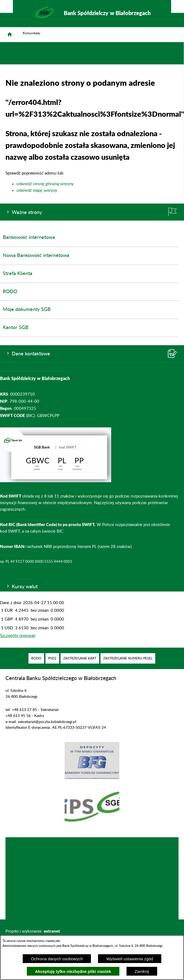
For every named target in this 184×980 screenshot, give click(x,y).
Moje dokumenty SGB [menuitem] (27, 310)
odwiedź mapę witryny (37, 191)
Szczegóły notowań (18, 636)
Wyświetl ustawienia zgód (130, 959)
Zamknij (142, 971)
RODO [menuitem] (10, 292)
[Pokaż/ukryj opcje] (6, 6)
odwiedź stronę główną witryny (45, 184)
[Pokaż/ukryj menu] (178, 6)
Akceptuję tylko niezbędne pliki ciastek (73, 971)
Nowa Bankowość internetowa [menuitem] (36, 256)
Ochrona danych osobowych (57, 959)
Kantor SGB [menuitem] (16, 328)
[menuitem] (36, 658)
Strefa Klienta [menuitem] (18, 274)
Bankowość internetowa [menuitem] (29, 238)
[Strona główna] (10, 35)
